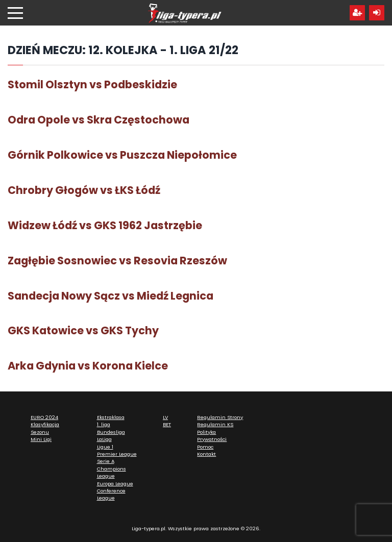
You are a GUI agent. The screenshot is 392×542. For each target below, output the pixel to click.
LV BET (167, 421)
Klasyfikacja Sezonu (45, 428)
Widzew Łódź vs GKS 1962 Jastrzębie (105, 225)
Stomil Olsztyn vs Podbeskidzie (92, 84)
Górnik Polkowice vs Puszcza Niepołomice (122, 155)
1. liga (104, 424)
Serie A (106, 461)
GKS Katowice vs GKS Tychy (83, 330)
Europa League (115, 484)
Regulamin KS (215, 424)
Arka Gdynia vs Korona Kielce (88, 366)
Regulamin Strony (220, 417)
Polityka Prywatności (212, 436)
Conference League (111, 494)
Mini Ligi (41, 439)
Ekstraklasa (111, 417)
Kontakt (206, 454)
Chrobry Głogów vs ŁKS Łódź (84, 190)
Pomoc (205, 447)
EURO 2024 (44, 417)
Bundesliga (111, 432)
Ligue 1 (105, 447)
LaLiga (104, 439)
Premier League (117, 454)
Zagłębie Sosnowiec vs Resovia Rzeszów (117, 261)
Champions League (112, 472)
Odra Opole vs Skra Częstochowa (99, 120)
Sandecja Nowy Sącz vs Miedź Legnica (111, 296)
